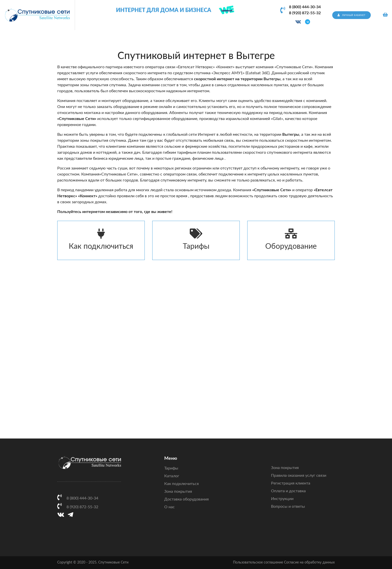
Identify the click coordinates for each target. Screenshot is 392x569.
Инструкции (282, 499)
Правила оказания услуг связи (299, 475)
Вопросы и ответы (288, 506)
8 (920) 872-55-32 (305, 13)
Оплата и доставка (288, 491)
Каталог (172, 476)
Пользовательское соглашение (258, 562)
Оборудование (291, 239)
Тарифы (196, 239)
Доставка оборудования (186, 499)
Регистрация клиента (291, 483)
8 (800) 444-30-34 (305, 7)
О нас (169, 507)
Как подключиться (101, 239)
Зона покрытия (178, 491)
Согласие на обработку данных (309, 562)
